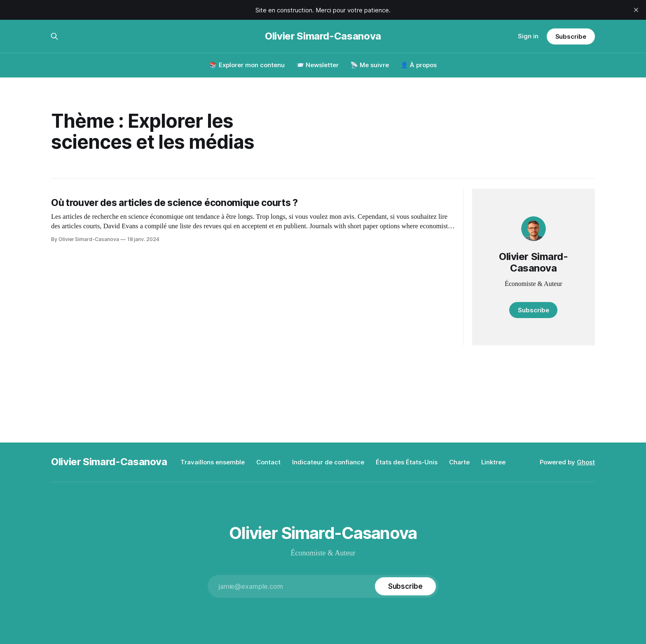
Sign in (528, 36)
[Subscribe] (405, 586)
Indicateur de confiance (328, 462)
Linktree (493, 462)
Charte (459, 462)
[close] (636, 10)
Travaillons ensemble (213, 462)
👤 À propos (419, 65)
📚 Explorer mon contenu (247, 65)
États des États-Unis (407, 462)
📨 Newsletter (317, 65)
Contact (268, 462)
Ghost (586, 462)
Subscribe (571, 36)
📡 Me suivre (370, 65)
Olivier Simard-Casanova (323, 36)
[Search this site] (54, 36)
